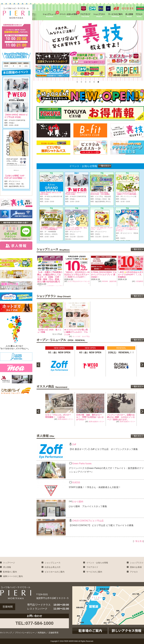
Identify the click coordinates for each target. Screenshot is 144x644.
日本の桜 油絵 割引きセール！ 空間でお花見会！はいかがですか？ (90, 417)
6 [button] (98, 81)
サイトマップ (6, 633)
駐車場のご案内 (10, 572)
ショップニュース (53, 563)
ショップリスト (137, 563)
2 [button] (81, 81)
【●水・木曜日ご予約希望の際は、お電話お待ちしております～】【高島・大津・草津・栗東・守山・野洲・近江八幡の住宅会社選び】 (74, 277)
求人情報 (7, 567)
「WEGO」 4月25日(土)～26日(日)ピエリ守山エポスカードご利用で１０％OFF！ (101, 275)
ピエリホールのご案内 (55, 572)
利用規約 (42, 633)
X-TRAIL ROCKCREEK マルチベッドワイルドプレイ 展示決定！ (128, 275)
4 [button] (90, 81)
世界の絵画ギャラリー (66, 419)
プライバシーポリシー (25, 633)
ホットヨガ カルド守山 (81, 336)
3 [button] (85, 81)
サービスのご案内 (94, 572)
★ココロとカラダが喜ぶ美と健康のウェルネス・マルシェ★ (76, 332)
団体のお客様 (136, 567)
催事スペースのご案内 (13, 576)
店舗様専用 (53, 633)
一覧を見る (139, 541)
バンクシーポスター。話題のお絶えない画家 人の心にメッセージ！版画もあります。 (121, 417)
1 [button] (77, 81)
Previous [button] (34, 270)
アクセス (134, 572)
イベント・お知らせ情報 (97, 563)
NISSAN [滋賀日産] (134, 281)
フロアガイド (92, 567)
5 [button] (94, 81)
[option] (88, 50)
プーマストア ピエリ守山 (51, 279)
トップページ (9, 563)
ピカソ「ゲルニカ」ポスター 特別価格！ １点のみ (59, 416)
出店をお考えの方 (53, 567)
